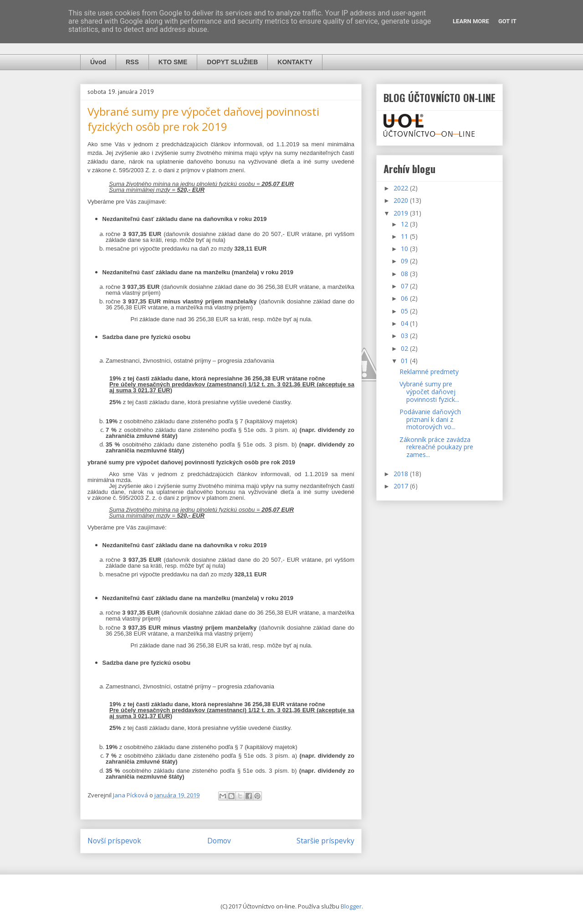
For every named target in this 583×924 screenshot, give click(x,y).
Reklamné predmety (429, 372)
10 (405, 249)
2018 (402, 474)
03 (405, 336)
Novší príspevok (114, 841)
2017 (402, 486)
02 (405, 348)
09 (405, 261)
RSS (132, 62)
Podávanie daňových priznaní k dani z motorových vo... (430, 419)
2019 (402, 213)
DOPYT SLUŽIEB (232, 62)
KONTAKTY (295, 62)
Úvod (98, 62)
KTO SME (173, 62)
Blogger (351, 906)
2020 (402, 200)
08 (405, 274)
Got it (507, 21)
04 (405, 323)
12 (405, 224)
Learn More (471, 21)
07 (405, 286)
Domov (219, 841)
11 (405, 236)
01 (405, 361)
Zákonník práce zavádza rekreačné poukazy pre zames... (436, 447)
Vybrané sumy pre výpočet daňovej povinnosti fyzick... (429, 392)
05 (405, 311)
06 (405, 298)
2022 (402, 188)
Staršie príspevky (325, 841)
